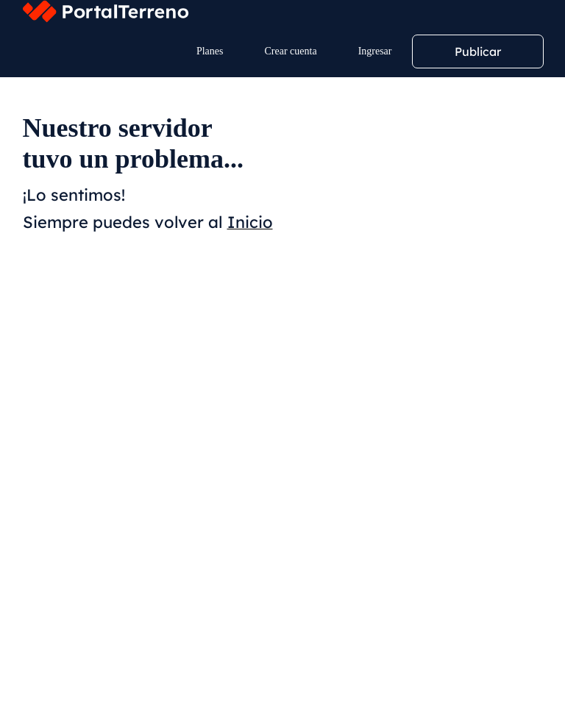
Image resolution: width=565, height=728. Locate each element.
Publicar (478, 51)
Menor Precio (140, 375)
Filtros (65, 326)
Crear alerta (166, 326)
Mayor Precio (227, 375)
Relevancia (58, 375)
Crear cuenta (291, 51)
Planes (210, 51)
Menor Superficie (322, 375)
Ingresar (375, 51)
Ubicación (60, 243)
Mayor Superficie (425, 375)
